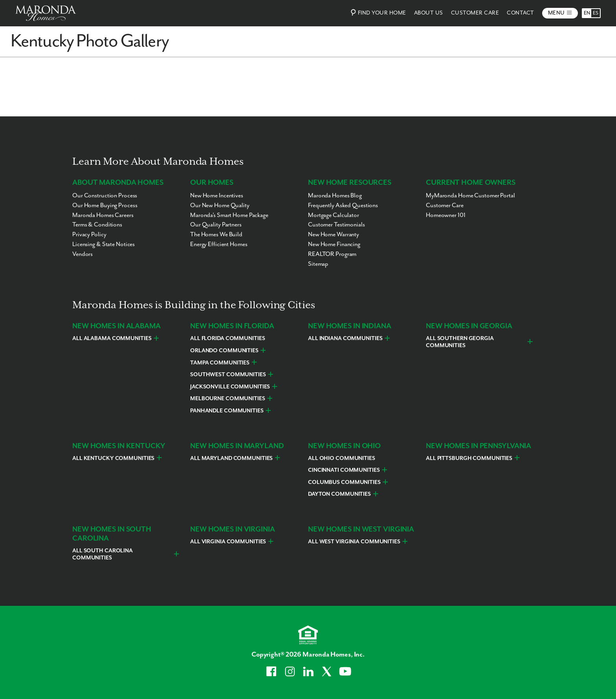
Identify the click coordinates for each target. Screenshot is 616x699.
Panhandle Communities (227, 411)
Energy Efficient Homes (219, 244)
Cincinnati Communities (344, 470)
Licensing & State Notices (104, 244)
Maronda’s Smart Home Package (229, 215)
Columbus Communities (344, 482)
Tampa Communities (220, 363)
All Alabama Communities (112, 338)
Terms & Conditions (97, 225)
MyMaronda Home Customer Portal (470, 196)
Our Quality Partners (216, 225)
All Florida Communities (227, 338)
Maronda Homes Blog (335, 196)
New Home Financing (334, 244)
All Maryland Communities (231, 458)
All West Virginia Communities (354, 542)
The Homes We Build (216, 235)
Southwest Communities (228, 375)
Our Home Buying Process (105, 205)
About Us (429, 13)
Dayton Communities (339, 494)
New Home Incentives (217, 196)
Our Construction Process (105, 196)
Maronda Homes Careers (103, 215)
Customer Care (475, 13)
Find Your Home (377, 12)
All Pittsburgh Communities (469, 458)
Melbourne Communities (228, 399)
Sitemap (318, 264)
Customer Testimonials (336, 225)
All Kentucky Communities (113, 458)
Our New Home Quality (220, 205)
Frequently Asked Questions (343, 205)
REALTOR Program (332, 254)
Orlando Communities (224, 351)
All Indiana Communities (345, 338)
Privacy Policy (89, 235)
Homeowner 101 (446, 215)
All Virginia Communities (228, 542)
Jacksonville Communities (230, 387)
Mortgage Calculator (334, 215)
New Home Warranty (334, 235)
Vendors (82, 254)
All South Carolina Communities (103, 554)
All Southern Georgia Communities (460, 342)
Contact (521, 13)
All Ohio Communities (342, 458)
